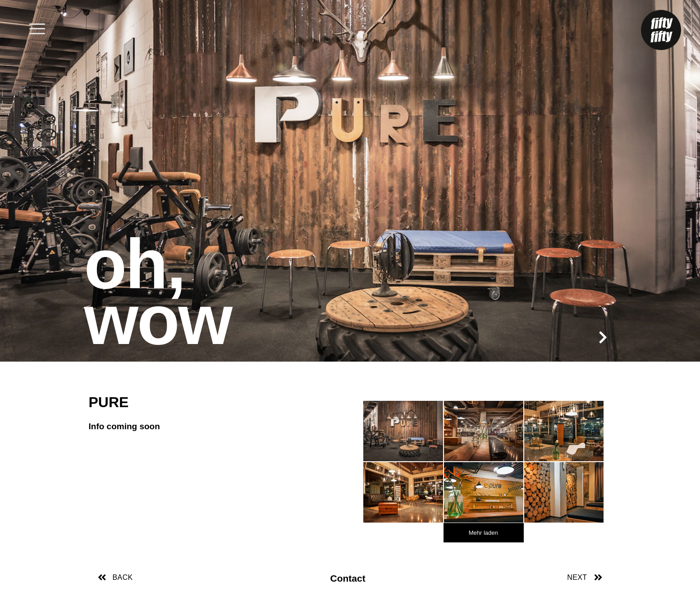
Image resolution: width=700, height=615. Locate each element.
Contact (348, 578)
